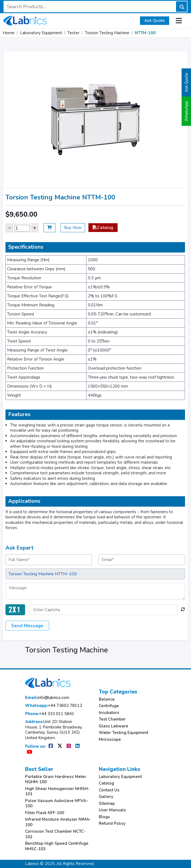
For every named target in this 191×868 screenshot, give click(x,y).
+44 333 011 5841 (50, 714)
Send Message (27, 626)
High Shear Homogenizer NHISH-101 (57, 792)
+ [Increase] (35, 228)
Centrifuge (109, 706)
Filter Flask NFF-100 (45, 813)
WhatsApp (186, 111)
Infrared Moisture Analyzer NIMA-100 (58, 822)
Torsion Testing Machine (107, 33)
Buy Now (73, 228)
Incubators (109, 713)
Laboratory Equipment (41, 33)
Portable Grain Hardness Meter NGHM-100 (56, 780)
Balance (107, 699)
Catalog (103, 228)
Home (9, 33)
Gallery (106, 797)
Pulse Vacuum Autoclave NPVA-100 (56, 804)
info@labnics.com (47, 698)
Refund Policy (112, 824)
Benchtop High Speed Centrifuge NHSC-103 (57, 846)
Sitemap (107, 804)
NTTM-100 (145, 33)
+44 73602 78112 (54, 706)
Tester (73, 33)
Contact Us (109, 790)
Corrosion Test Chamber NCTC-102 (55, 834)
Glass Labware (114, 726)
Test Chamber (112, 719)
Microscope (110, 740)
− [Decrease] (10, 228)
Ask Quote (155, 21)
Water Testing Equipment (123, 733)
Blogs (104, 817)
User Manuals (112, 810)
